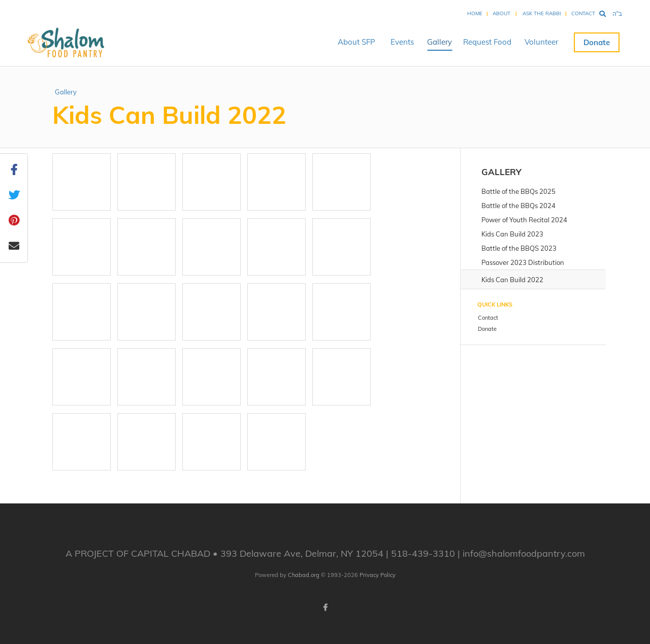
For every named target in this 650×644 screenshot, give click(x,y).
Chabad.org (304, 575)
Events (402, 42)
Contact (583, 13)
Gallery (440, 42)
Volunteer (541, 42)
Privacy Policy (378, 575)
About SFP (356, 42)
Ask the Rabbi (542, 13)
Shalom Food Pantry (61, 42)
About (501, 13)
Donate (597, 42)
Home (475, 13)
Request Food (487, 42)
